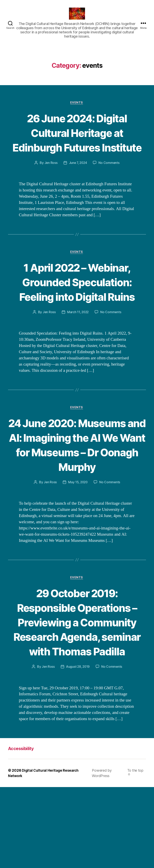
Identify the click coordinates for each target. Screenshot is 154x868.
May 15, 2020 (78, 533)
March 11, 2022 (78, 348)
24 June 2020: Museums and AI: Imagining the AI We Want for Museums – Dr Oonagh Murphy (77, 488)
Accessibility (22, 829)
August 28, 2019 (78, 747)
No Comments (110, 184)
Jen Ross (50, 184)
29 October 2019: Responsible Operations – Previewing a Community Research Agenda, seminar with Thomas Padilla (77, 688)
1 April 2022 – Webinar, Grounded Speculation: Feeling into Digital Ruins (77, 310)
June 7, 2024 (78, 184)
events (77, 109)
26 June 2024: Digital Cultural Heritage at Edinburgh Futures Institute (77, 146)
